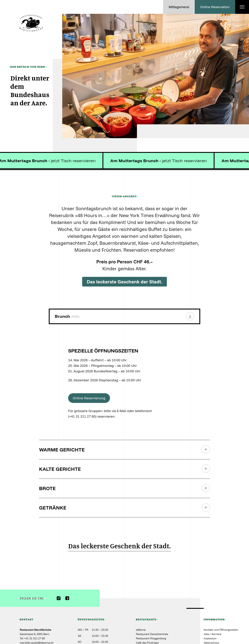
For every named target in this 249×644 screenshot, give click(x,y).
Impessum (210, 638)
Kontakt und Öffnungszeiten (221, 630)
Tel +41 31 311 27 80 (32, 638)
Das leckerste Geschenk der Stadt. (124, 282)
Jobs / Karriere (213, 634)
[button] (179, 7)
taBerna (141, 630)
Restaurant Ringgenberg (151, 638)
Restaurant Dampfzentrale (152, 634)
